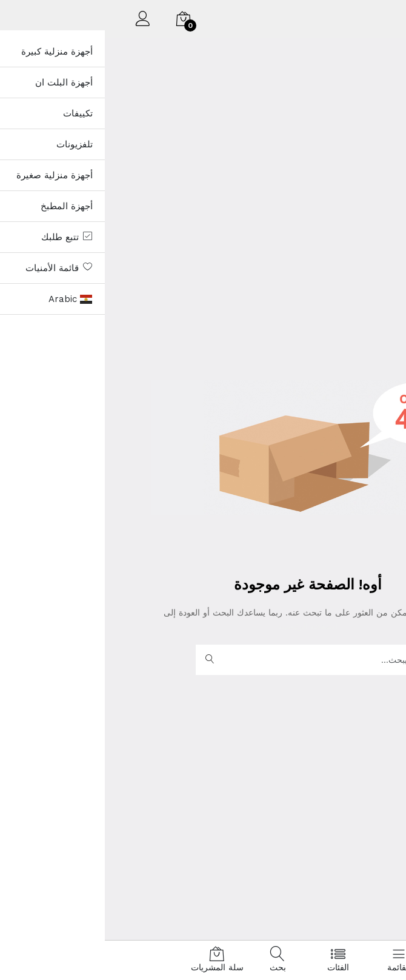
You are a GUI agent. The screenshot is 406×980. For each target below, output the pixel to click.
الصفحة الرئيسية (203, 626)
